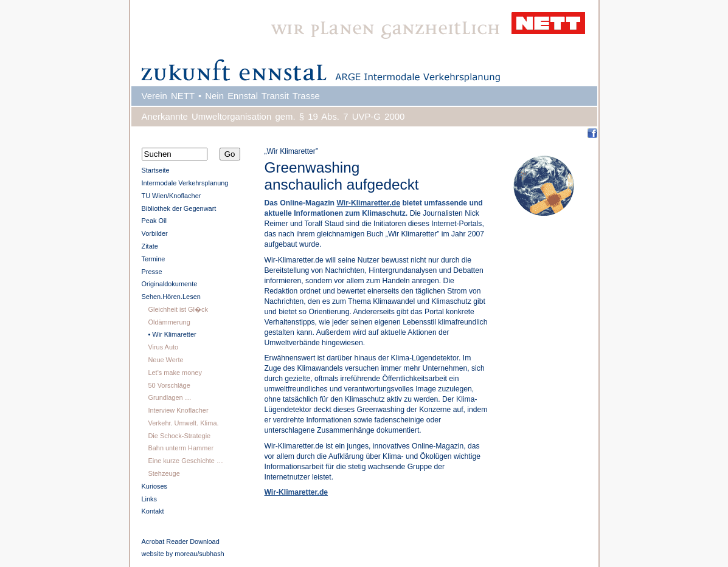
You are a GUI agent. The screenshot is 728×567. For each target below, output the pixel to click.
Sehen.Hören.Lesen (171, 297)
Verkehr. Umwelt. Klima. (183, 423)
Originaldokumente (170, 284)
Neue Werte (165, 360)
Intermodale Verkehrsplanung (185, 183)
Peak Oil (154, 221)
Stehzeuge (164, 473)
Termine (154, 259)
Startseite (156, 170)
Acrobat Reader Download (181, 541)
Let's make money (175, 373)
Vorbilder (155, 233)
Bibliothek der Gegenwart (179, 208)
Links (150, 499)
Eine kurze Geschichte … (185, 461)
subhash (211, 554)
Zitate (150, 246)
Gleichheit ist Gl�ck (178, 309)
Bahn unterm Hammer (181, 448)
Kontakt (153, 511)
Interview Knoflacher (178, 410)
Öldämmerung (169, 322)
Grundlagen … (169, 397)
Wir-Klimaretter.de (368, 203)
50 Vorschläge (169, 385)
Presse (152, 272)
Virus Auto (163, 347)
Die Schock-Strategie (179, 436)
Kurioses (155, 486)
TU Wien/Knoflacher (172, 196)
